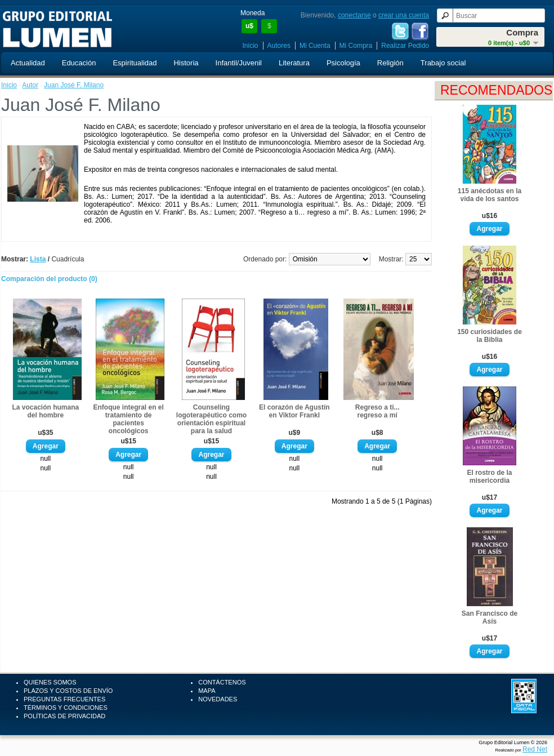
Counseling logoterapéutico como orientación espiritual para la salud (211, 419)
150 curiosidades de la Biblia (490, 336)
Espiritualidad (135, 63)
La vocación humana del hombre (45, 411)
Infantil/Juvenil (239, 63)
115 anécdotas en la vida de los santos (490, 195)
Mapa (207, 691)
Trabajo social (443, 63)
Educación (79, 63)
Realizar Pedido (405, 46)
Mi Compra (356, 46)
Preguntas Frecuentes (64, 699)
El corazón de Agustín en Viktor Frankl (294, 411)
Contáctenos (222, 682)
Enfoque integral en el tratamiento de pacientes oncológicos (128, 419)
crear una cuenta (404, 15)
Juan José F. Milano (74, 85)
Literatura (294, 63)
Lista (38, 259)
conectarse (354, 15)
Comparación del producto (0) (49, 279)
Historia (186, 63)
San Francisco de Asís (490, 617)
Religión (390, 63)
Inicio (251, 46)
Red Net (535, 749)
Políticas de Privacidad (64, 716)
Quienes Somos (50, 682)
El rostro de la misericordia (489, 477)
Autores (279, 46)
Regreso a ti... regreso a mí (377, 411)
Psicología (343, 63)
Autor (30, 85)
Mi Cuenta (315, 46)
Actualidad (28, 63)
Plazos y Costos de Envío (68, 691)
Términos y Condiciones (66, 708)
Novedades (218, 699)
